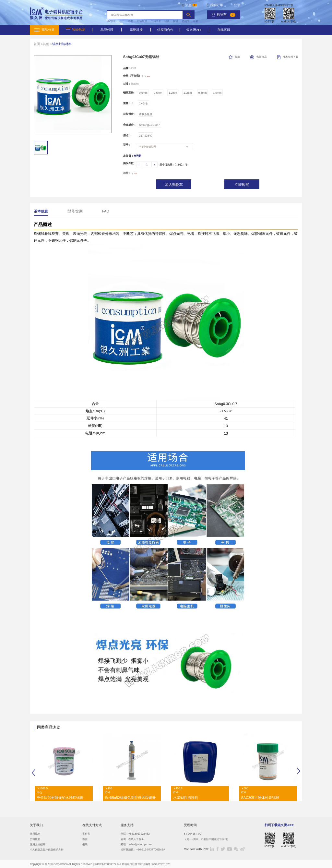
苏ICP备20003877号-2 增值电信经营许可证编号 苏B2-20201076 (132, 864)
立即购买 (242, 185)
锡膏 (167, 21)
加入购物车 (174, 185)
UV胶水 (112, 21)
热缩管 (186, 21)
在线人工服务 (136, 839)
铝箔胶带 (142, 21)
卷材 (131, 21)
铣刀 (122, 21)
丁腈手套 (156, 21)
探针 (176, 21)
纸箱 (196, 21)
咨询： (124, 839)
